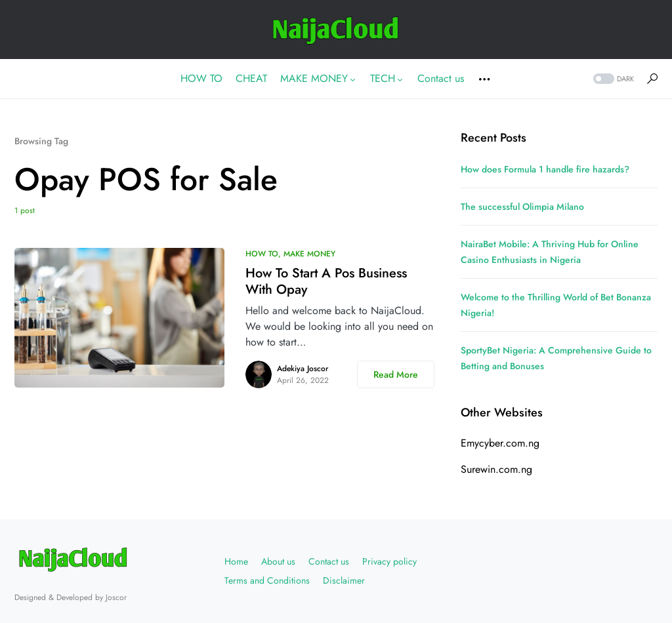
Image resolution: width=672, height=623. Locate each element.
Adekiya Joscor (303, 369)
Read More (396, 374)
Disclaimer (344, 580)
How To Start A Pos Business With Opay (326, 281)
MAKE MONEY (309, 254)
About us (278, 561)
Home (236, 561)
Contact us (329, 561)
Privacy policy (389, 561)
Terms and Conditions (267, 580)
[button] (612, 79)
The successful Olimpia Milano (522, 207)
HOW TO (262, 254)
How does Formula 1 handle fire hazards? (545, 169)
